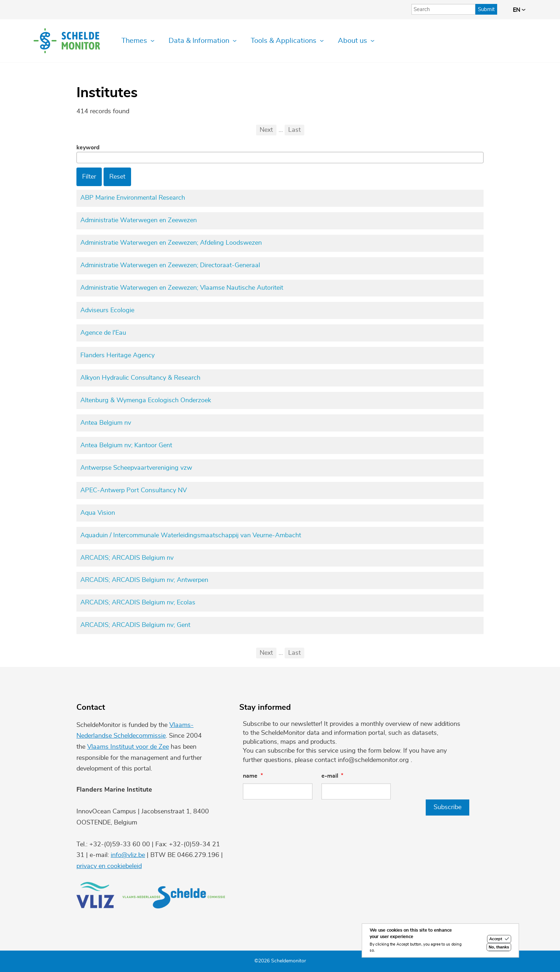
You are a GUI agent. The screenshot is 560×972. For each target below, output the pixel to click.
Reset (117, 177)
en (519, 10)
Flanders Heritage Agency (117, 355)
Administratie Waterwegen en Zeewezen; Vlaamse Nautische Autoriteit (182, 288)
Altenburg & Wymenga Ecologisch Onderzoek (146, 400)
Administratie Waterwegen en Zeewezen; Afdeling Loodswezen (171, 243)
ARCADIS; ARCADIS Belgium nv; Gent (135, 625)
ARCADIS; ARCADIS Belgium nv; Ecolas (138, 603)
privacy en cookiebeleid (109, 866)
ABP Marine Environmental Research (133, 198)
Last (294, 130)
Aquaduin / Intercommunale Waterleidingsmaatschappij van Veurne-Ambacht (191, 535)
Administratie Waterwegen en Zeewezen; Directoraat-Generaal (170, 265)
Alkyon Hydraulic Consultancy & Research (140, 378)
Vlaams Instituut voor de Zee (128, 747)
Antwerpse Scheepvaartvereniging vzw (136, 468)
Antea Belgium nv (106, 423)
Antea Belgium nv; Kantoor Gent (126, 445)
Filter (89, 177)
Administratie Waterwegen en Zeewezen (139, 220)
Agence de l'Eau (103, 333)
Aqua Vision (98, 513)
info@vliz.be (128, 855)
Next (266, 130)
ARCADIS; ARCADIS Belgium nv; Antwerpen (144, 580)
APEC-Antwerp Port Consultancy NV (134, 490)
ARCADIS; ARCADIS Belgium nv (127, 558)
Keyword (88, 148)
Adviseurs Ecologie (107, 310)
